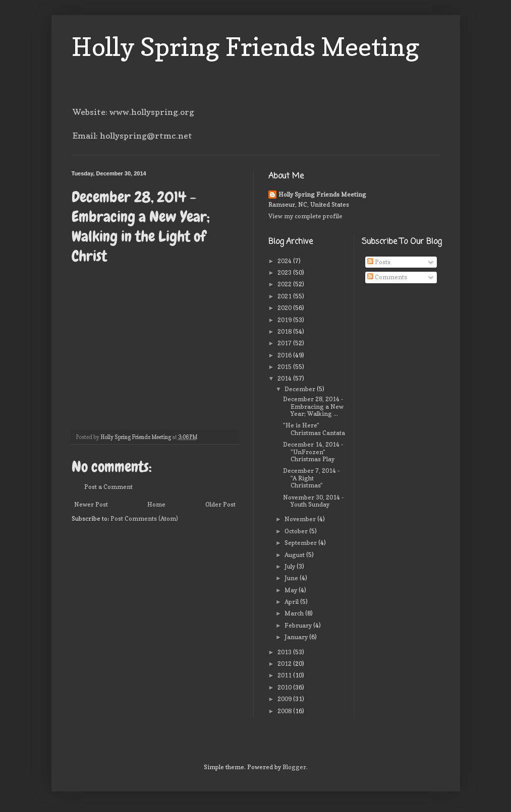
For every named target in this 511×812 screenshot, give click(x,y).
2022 (285, 284)
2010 (285, 687)
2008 (285, 711)
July (291, 566)
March (295, 613)
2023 (285, 272)
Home (156, 504)
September (301, 543)
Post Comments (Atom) (144, 518)
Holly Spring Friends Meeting (246, 47)
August (295, 555)
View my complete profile (305, 216)
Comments (387, 277)
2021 (285, 296)
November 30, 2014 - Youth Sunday (313, 501)
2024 (285, 261)
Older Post (220, 504)
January (297, 637)
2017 (285, 343)
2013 (285, 652)
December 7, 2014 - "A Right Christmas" (311, 478)
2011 (285, 675)
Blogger (294, 767)
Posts (379, 262)
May (292, 590)
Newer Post (91, 504)
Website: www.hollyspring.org (133, 112)
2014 (285, 378)
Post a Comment (108, 487)
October (297, 531)
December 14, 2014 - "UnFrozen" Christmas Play (313, 452)
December (301, 389)
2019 (285, 320)
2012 (285, 664)
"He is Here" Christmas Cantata (314, 429)
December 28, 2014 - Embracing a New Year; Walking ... (313, 406)
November (301, 519)
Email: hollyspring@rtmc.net (132, 136)
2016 (285, 355)
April (292, 602)
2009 (285, 699)
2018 (285, 331)
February (299, 625)
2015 (285, 367)
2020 (285, 308)
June (292, 578)
